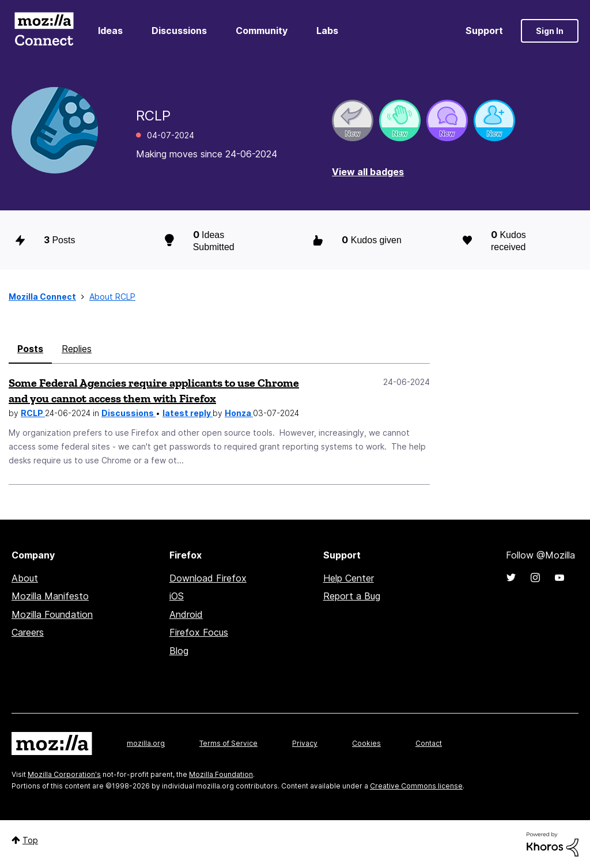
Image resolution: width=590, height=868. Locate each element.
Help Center (349, 578)
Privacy (305, 743)
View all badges (368, 172)
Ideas (110, 31)
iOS (177, 596)
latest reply (188, 413)
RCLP (33, 413)
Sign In (550, 31)
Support (484, 31)
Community (262, 31)
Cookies (366, 743)
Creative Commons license (416, 786)
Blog (179, 651)
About (25, 578)
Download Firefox (208, 578)
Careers (28, 632)
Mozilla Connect (44, 31)
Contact (429, 743)
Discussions (179, 31)
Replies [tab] (77, 349)
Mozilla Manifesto (50, 596)
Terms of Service (228, 743)
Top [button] (30, 840)
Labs (327, 31)
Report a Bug (352, 596)
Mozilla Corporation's (64, 774)
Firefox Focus (199, 632)
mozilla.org (146, 743)
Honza (239, 413)
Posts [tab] (30, 349)
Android (186, 614)
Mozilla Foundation (52, 614)
